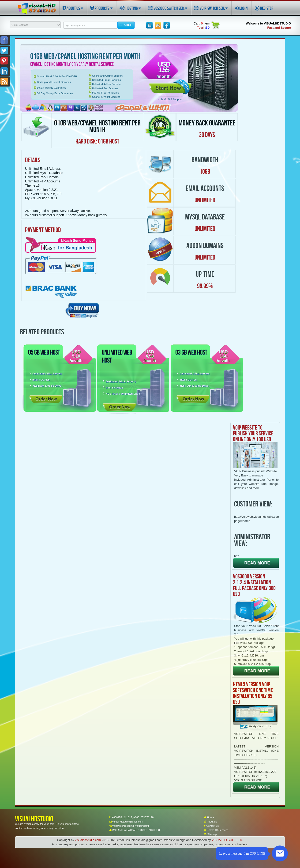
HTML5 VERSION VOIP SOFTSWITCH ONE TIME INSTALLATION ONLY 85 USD (253, 693)
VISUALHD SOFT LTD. (227, 840)
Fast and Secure (279, 28)
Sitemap (210, 834)
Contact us (211, 826)
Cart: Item (202, 23)
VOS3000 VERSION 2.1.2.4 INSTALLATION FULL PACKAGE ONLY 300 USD (254, 585)
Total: (203, 28)
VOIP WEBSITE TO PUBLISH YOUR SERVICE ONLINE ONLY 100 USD (253, 433)
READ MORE (257, 563)
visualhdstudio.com (88, 840)
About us (210, 822)
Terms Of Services (216, 830)
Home (209, 817)
